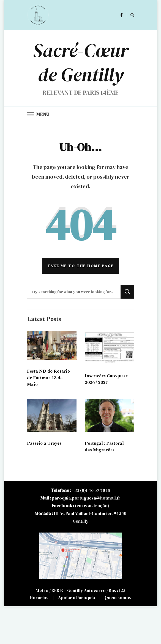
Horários (39, 597)
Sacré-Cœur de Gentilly (81, 63)
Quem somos (118, 597)
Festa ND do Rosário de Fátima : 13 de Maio (48, 378)
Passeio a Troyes (44, 443)
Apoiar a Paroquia (77, 597)
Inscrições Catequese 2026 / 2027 (106, 379)
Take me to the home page (80, 266)
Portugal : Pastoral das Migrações (104, 447)
